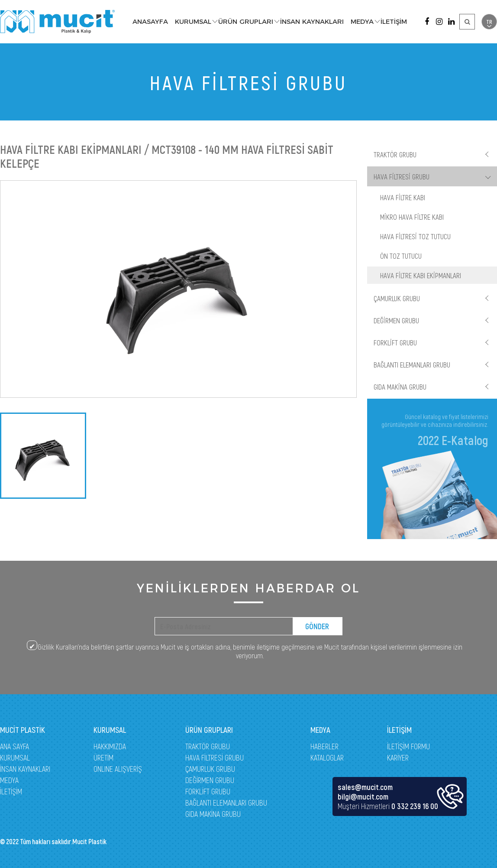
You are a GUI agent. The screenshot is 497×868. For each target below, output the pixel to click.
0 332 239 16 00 (415, 806)
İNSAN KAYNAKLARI (312, 21)
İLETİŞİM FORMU (408, 746)
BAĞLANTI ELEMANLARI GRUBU (412, 364)
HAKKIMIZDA (110, 746)
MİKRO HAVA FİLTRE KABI (412, 217)
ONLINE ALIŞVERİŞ (118, 769)
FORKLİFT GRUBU (395, 342)
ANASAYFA (150, 21)
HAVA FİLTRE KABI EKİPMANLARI (421, 275)
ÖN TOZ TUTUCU (401, 256)
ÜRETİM (103, 757)
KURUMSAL (193, 21)
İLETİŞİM (394, 21)
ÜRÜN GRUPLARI (246, 21)
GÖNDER (317, 626)
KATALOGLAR (327, 757)
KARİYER (398, 757)
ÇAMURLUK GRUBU (397, 298)
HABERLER (324, 746)
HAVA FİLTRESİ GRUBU (402, 176)
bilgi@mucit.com (363, 796)
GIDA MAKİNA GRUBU (400, 387)
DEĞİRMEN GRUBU (396, 320)
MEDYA (362, 21)
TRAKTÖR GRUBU (395, 154)
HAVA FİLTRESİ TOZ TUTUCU (415, 236)
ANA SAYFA (15, 746)
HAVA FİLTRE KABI (403, 197)
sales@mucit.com (365, 787)
